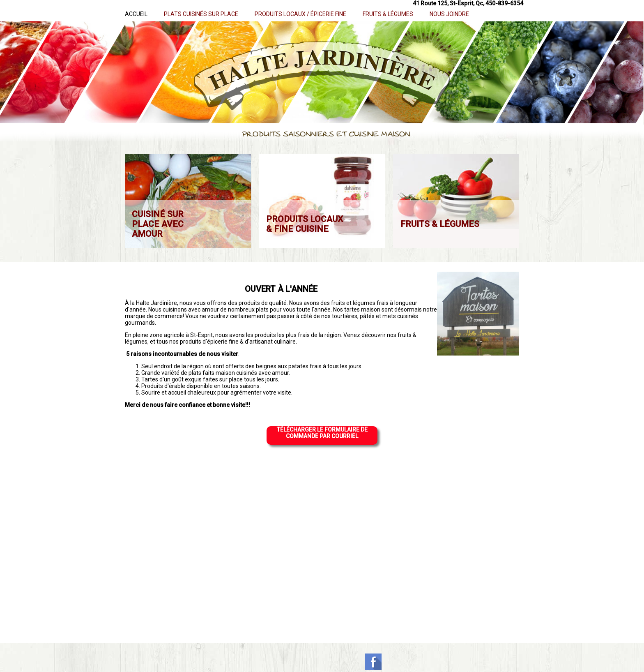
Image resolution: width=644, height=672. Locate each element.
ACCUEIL (136, 14)
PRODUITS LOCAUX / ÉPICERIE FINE (300, 14)
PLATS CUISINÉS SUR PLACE (201, 14)
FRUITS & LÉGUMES (388, 14)
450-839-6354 (504, 3)
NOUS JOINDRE (449, 14)
